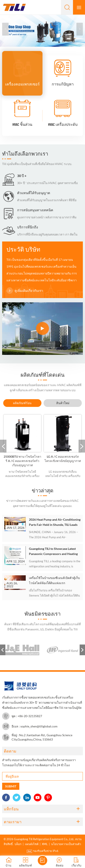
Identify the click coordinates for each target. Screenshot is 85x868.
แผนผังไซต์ (32, 844)
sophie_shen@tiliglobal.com (39, 726)
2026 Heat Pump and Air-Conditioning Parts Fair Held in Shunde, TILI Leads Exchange (55, 522)
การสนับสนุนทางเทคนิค (35, 210)
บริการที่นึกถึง (28, 227)
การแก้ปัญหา (63, 84)
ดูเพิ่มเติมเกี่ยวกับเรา (25, 291)
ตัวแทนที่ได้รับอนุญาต (34, 193)
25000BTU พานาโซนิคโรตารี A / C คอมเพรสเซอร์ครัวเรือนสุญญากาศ (22, 461)
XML (45, 844)
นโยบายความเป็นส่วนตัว (66, 844)
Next (82, 650)
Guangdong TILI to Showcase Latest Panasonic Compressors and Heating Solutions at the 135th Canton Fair (53, 552)
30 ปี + (22, 176)
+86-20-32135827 (30, 716)
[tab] (22, 403)
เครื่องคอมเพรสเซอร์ (22, 84)
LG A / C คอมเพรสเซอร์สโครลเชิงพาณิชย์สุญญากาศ (63, 459)
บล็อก (18, 844)
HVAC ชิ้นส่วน (22, 124)
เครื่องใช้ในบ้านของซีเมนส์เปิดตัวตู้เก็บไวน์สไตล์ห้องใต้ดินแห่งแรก (54, 580)
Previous (3, 650)
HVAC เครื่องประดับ (63, 124)
